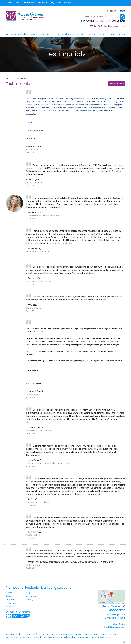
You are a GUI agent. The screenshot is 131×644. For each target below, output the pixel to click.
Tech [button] (100, 34)
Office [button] (90, 34)
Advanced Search (11, 605)
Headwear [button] (67, 34)
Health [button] (79, 34)
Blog (28, 593)
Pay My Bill (56, 3)
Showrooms (43, 3)
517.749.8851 (96, 26)
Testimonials (29, 3)
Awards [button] (22, 34)
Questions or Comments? (18, 612)
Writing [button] (110, 34)
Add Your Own (117, 84)
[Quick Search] (100, 17)
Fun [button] (55, 34)
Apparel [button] (10, 34)
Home (10, 3)
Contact (67, 3)
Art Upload (32, 596)
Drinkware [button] (44, 34)
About (17, 3)
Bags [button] (32, 34)
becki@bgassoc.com (115, 26)
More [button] (121, 34)
